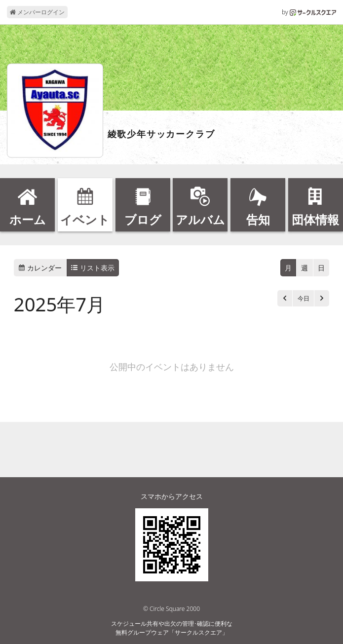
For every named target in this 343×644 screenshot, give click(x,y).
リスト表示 (93, 268)
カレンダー (40, 268)
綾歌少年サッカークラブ (161, 134)
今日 (304, 298)
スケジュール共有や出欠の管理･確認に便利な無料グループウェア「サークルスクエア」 (172, 628)
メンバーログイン (37, 12)
